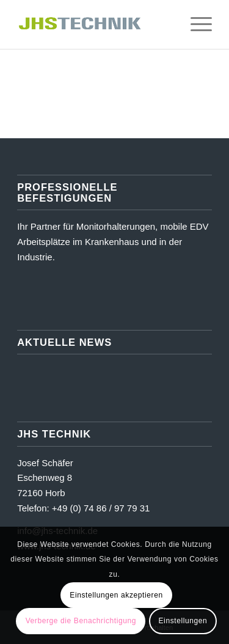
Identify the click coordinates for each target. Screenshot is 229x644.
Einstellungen (183, 621)
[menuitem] (166, 24)
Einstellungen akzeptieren (116, 595)
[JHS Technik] (95, 24)
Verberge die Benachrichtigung (81, 621)
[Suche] (166, 24)
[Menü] (195, 24)
